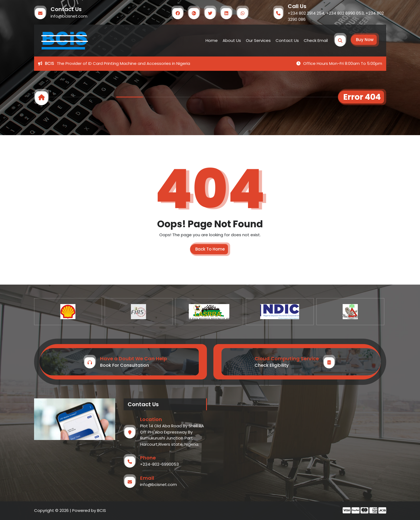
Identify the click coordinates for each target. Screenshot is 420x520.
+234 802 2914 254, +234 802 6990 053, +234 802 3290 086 (336, 16)
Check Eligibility (272, 365)
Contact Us (287, 40)
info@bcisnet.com (69, 16)
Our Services (258, 40)
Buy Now (365, 40)
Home (212, 40)
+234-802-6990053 (159, 464)
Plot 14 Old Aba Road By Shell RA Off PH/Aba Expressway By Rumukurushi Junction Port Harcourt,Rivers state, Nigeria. (172, 435)
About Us (232, 40)
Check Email (316, 40)
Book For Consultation (125, 365)
